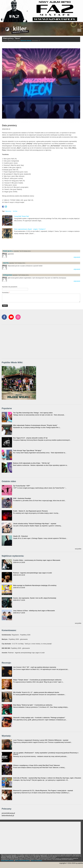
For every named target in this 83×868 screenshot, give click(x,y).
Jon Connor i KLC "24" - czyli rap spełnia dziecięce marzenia (35, 667)
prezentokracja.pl (8, 813)
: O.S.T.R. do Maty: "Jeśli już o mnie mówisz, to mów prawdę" (27, 644)
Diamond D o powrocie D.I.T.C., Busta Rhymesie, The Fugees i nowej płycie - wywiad (43, 791)
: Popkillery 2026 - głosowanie (15, 639)
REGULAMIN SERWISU (7, 861)
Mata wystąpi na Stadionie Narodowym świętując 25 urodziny (35, 585)
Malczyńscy (8, 211)
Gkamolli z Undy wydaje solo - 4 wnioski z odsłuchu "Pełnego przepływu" (39, 718)
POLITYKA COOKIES (37, 861)
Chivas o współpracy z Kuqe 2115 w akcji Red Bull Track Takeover (37, 765)
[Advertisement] (29, 244)
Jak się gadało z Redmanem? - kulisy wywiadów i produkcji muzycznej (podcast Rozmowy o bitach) (46, 753)
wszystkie (78, 549)
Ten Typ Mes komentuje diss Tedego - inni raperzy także (33, 413)
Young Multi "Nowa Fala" (22, 216)
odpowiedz (77, 257)
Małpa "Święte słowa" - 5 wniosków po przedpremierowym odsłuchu (37, 680)
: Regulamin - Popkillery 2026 (16, 635)
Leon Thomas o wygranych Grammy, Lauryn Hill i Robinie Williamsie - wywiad (41, 740)
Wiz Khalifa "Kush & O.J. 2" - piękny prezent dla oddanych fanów (36, 692)
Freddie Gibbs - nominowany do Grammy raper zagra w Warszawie (37, 560)
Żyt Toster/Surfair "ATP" (22, 486)
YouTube (15, 211)
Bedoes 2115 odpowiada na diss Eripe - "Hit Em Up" (32, 463)
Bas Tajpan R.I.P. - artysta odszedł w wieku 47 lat (30, 438)
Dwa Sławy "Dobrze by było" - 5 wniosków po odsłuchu (33, 705)
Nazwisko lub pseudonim (10, 287)
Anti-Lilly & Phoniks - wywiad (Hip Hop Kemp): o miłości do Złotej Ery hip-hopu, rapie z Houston (47, 778)
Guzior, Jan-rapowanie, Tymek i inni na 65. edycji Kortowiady (35, 598)
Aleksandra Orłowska (26, 41)
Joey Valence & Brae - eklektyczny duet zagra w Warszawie (34, 611)
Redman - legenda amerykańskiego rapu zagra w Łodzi (33, 573)
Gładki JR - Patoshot (20, 536)
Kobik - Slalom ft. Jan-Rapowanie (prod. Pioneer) (30, 511)
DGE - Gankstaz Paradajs (22, 498)
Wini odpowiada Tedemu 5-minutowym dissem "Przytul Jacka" (35, 425)
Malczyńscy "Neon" (12, 38)
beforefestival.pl (8, 816)
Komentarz (6, 293)
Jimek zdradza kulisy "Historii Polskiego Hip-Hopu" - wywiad (35, 524)
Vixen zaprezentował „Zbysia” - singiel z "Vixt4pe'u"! (30, 229)
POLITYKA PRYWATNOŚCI (22, 861)
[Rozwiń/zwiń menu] (79, 30)
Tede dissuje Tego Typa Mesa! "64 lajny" (27, 450)
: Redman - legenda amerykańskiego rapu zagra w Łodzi (23, 653)
